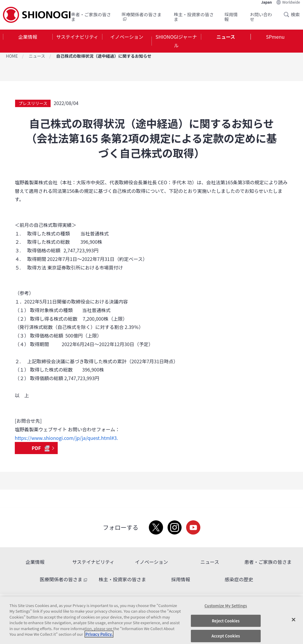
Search (288, 14)
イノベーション (127, 37)
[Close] (294, 619)
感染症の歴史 (239, 579)
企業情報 (28, 37)
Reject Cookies (226, 621)
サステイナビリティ (77, 37)
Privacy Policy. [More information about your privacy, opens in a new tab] (99, 634)
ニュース (226, 37)
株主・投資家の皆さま (194, 17)
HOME (12, 56)
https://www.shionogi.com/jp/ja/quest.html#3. (66, 438)
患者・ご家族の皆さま (91, 17)
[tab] (28, 41)
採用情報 (231, 17)
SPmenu (275, 37)
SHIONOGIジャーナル (176, 41)
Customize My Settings (226, 606)
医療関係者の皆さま (142, 17)
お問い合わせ (261, 17)
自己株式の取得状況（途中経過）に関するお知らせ (104, 56)
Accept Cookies (226, 636)
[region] (151, 620)
